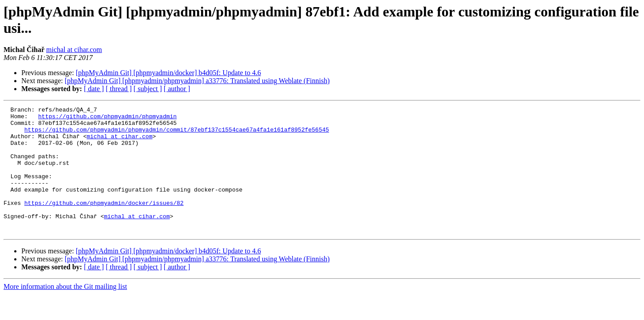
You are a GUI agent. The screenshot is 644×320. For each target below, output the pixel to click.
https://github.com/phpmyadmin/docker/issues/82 (104, 223)
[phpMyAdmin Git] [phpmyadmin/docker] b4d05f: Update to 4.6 (168, 73)
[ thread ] (119, 89)
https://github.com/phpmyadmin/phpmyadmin (107, 119)
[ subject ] (148, 89)
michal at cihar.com (74, 50)
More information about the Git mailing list (65, 312)
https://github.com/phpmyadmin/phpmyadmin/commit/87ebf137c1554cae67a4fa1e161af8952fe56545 (177, 135)
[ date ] (94, 89)
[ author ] (177, 89)
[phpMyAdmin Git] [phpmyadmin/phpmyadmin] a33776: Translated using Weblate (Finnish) (197, 81)
